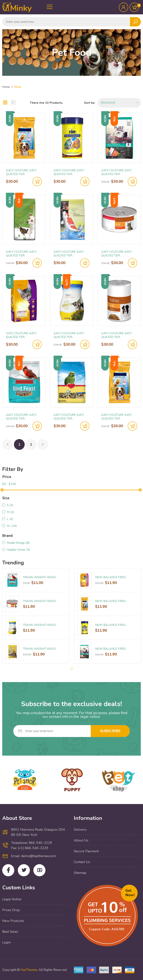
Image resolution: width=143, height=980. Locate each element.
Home (6, 87)
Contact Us (82, 862)
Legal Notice (12, 899)
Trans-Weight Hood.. (40, 577)
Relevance (119, 103)
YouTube (39, 870)
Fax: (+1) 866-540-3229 (30, 848)
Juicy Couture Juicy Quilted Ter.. (21, 172)
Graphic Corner (18, 550)
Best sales (10, 932)
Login (6, 942)
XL (12, 526)
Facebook (8, 870)
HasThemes (29, 970)
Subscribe (110, 731)
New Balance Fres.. (111, 577)
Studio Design (18, 543)
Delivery (80, 830)
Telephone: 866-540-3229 (32, 843)
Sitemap (80, 873)
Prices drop (11, 910)
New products (13, 921)
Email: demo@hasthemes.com (34, 856)
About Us (81, 840)
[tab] (5, 103)
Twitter (24, 870)
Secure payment (86, 851)
